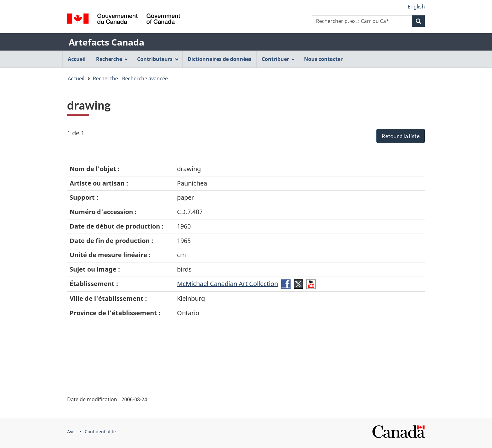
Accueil (76, 78)
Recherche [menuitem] (112, 59)
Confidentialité (100, 432)
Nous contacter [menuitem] (323, 59)
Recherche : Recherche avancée (130, 78)
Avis (71, 432)
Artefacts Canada (107, 42)
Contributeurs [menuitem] (158, 59)
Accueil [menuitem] (77, 59)
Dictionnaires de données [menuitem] (219, 59)
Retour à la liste (401, 136)
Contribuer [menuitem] (278, 59)
